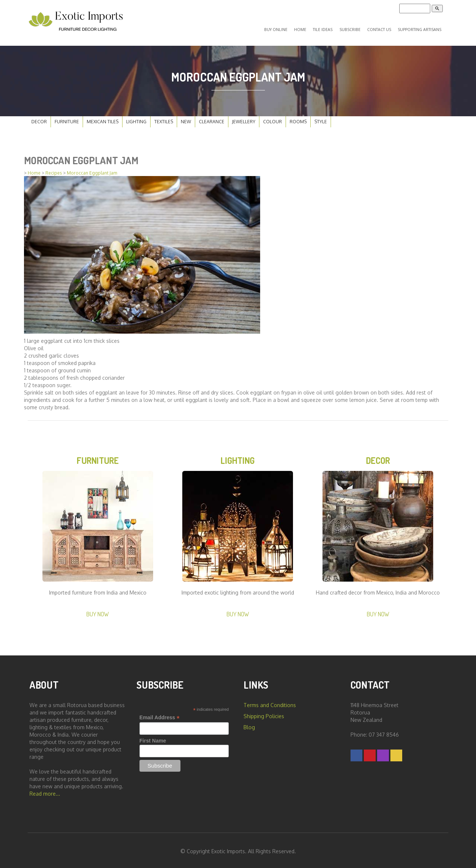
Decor (39, 119)
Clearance (212, 119)
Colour (273, 119)
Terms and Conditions (270, 703)
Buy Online (287, 28)
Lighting (136, 119)
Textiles (164, 119)
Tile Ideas (329, 28)
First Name (153, 739)
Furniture (67, 119)
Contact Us (380, 28)
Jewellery (244, 119)
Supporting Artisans (420, 28)
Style (321, 119)
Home (309, 28)
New (186, 119)
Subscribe (353, 28)
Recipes (54, 170)
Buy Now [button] (98, 612)
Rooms (298, 119)
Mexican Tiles (103, 119)
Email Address (160, 716)
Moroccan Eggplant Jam (92, 170)
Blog (249, 725)
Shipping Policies (264, 714)
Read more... (45, 792)
